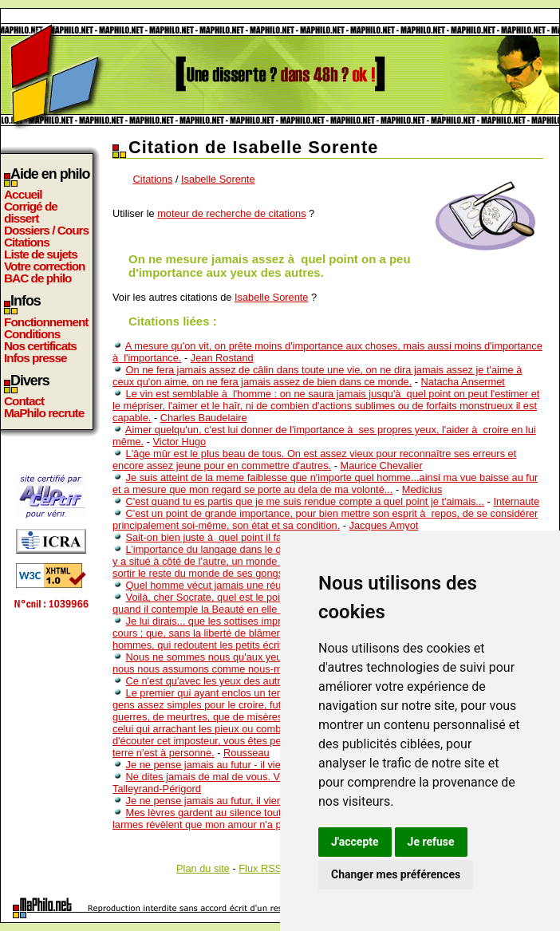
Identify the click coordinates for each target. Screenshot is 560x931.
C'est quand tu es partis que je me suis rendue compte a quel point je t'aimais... (305, 501)
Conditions (32, 334)
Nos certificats (40, 346)
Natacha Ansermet (463, 382)
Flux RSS (260, 868)
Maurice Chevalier (382, 465)
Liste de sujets (41, 254)
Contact (24, 401)
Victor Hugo (179, 442)
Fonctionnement (46, 322)
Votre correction (45, 266)
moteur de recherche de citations (231, 213)
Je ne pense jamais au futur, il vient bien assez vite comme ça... (270, 801)
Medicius (422, 489)
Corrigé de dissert (31, 212)
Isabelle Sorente (218, 179)
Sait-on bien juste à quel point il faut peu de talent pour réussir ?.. (275, 537)
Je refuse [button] (431, 842)
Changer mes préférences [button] (396, 874)
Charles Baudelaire (204, 418)
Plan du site (203, 868)
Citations (27, 242)
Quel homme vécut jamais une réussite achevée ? (239, 585)
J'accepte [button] (355, 842)
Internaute (516, 501)
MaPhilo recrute (44, 413)
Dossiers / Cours (46, 230)
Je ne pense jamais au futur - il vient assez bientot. (241, 765)
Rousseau (246, 753)
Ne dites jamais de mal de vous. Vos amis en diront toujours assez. (278, 777)
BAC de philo (37, 278)
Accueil (23, 194)
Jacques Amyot (384, 525)
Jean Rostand (222, 358)
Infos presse (35, 358)
